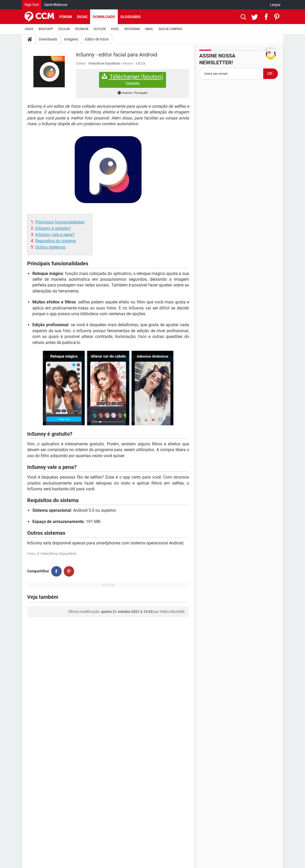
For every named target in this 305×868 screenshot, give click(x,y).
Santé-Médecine (56, 5)
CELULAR (64, 29)
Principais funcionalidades (60, 222)
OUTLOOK (100, 29)
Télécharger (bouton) (133, 79)
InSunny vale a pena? (55, 235)
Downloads (104, 17)
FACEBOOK (82, 29)
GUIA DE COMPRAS (170, 29)
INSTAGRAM (132, 29)
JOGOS (29, 29)
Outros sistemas (50, 247)
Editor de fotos (97, 39)
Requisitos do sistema (56, 241)
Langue (275, 5)
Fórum (66, 17)
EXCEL (115, 29)
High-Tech (32, 5)
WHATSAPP (46, 29)
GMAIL (149, 29)
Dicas (82, 17)
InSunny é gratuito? (53, 228)
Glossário (131, 17)
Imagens (71, 39)
